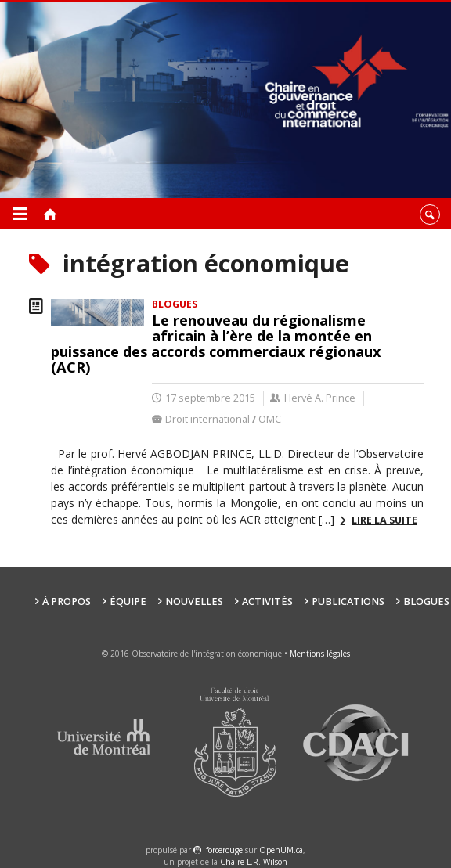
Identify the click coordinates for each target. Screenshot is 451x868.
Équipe (128, 601)
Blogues (426, 601)
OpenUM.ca (281, 850)
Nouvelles (194, 601)
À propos (67, 601)
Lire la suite (384, 520)
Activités (267, 601)
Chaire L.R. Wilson (254, 862)
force (224, 850)
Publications (348, 601)
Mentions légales (320, 654)
